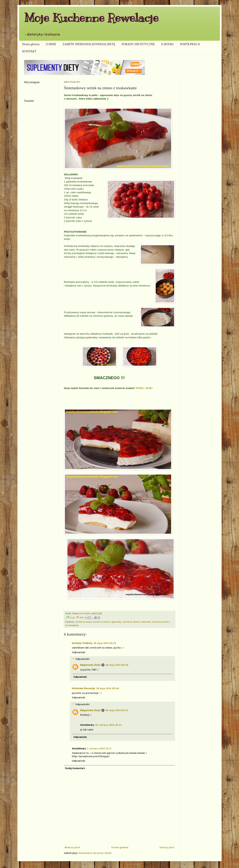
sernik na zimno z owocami (137, 622)
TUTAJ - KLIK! (144, 388)
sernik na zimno (84, 622)
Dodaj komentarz (75, 768)
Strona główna (31, 44)
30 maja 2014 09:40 (117, 665)
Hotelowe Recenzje (83, 688)
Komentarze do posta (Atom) (95, 853)
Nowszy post (72, 847)
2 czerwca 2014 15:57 (99, 748)
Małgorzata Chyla (90, 665)
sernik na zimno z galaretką (107, 622)
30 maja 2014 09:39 (105, 643)
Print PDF (75, 617)
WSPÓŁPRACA (190, 44)
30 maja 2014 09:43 (117, 710)
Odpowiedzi (82, 659)
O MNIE (51, 44)
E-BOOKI (167, 44)
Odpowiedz (79, 652)
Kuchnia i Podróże (82, 643)
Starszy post (167, 847)
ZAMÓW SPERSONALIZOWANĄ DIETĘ (89, 44)
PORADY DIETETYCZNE (138, 44)
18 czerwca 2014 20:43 (108, 725)
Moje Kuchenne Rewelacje (91, 18)
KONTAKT (29, 51)
